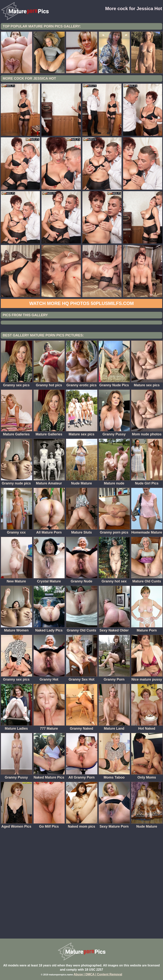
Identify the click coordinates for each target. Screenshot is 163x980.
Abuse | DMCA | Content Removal (98, 974)
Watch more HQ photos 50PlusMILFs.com (81, 303)
